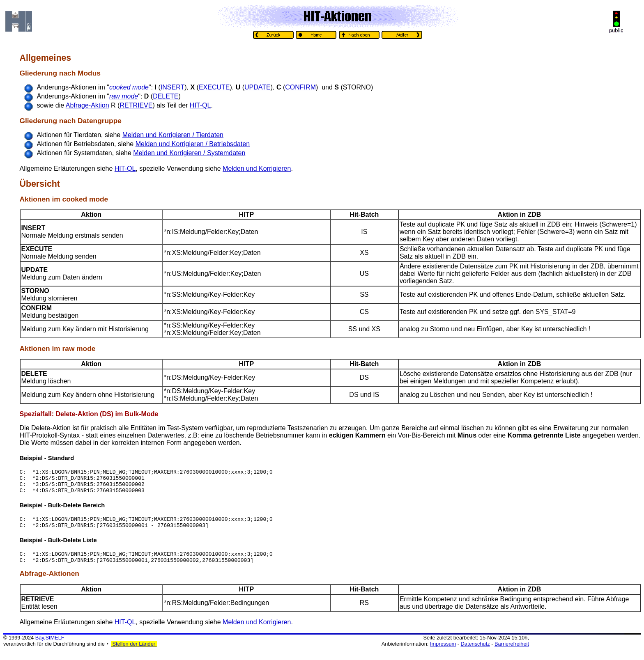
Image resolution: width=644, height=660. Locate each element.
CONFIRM (300, 87)
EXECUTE (214, 87)
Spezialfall (36, 414)
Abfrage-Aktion (87, 105)
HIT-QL (200, 105)
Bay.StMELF (50, 647)
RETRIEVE (136, 105)
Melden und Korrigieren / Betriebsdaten (193, 144)
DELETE (166, 96)
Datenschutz (475, 654)
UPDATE (258, 87)
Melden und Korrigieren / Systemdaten (189, 153)
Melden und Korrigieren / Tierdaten (173, 135)
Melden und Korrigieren (257, 168)
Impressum (443, 654)
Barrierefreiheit (512, 654)
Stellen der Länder (134, 654)
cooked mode (85, 199)
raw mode (79, 348)
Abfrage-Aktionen (49, 583)
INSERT (172, 87)
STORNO (35, 291)
